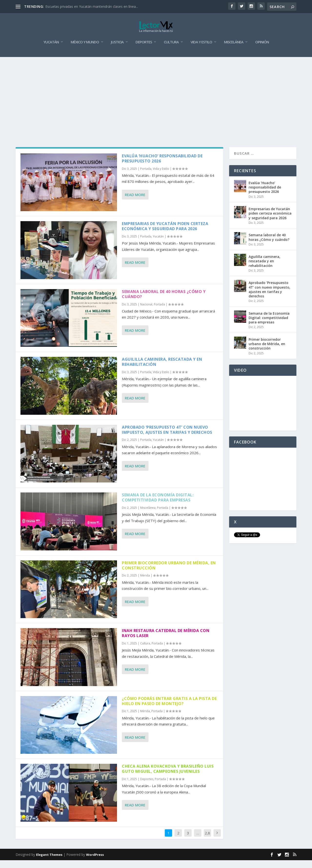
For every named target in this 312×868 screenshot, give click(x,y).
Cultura (171, 50)
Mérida (145, 583)
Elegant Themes (49, 862)
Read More (135, 202)
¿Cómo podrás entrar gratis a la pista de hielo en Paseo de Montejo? (169, 709)
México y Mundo (85, 50)
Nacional (146, 312)
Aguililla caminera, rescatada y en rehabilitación (162, 370)
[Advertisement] (156, 101)
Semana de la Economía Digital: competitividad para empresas (158, 505)
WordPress (95, 862)
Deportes (144, 50)
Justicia (117, 50)
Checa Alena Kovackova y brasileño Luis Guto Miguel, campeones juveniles (168, 777)
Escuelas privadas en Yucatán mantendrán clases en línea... (92, 6)
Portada (146, 176)
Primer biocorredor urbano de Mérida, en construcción (169, 573)
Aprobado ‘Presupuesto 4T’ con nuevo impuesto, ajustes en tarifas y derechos (167, 438)
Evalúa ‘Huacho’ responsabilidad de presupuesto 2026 (162, 166)
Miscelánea (234, 50)
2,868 (207, 844)
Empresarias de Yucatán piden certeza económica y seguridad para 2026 (165, 234)
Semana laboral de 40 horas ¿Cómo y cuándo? (164, 302)
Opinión (262, 50)
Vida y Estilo (201, 50)
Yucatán (51, 50)
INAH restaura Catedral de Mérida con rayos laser (166, 641)
